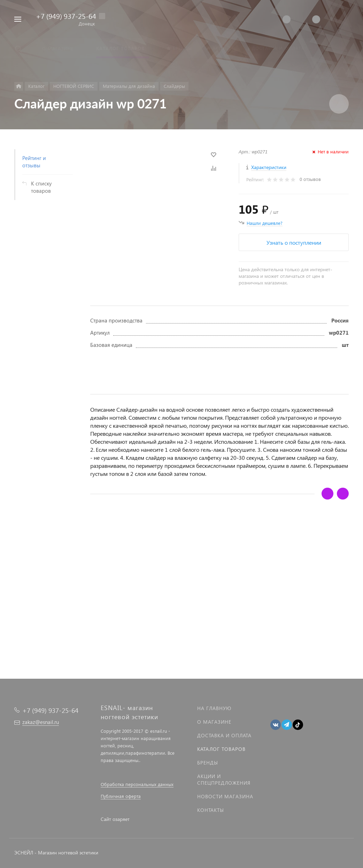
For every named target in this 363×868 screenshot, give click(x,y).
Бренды (208, 763)
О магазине (214, 722)
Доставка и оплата (224, 735)
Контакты (211, 810)
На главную (214, 708)
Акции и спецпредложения (224, 779)
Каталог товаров (221, 749)
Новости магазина (225, 796)
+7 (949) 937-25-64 (66, 16)
